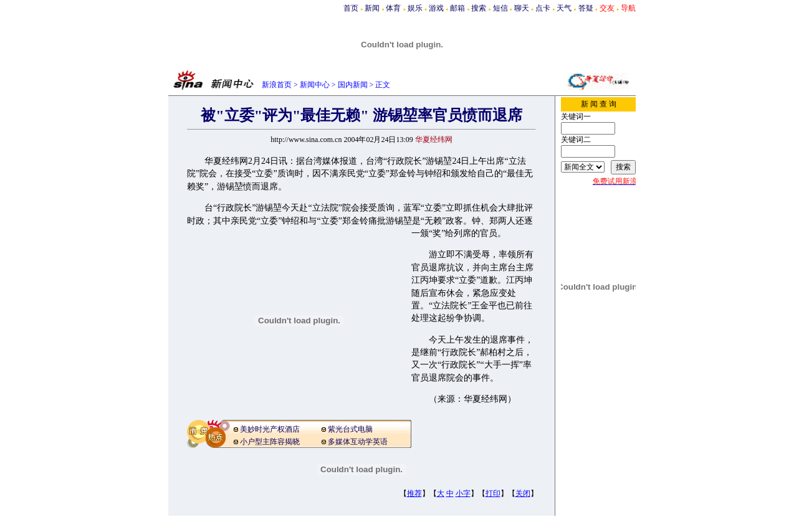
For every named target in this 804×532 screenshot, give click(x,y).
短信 (500, 8)
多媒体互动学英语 (358, 442)
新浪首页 (277, 85)
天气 (564, 8)
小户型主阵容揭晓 (270, 442)
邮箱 (457, 8)
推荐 (414, 493)
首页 (351, 8)
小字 (463, 493)
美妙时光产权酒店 (270, 429)
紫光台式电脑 (350, 429)
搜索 (479, 8)
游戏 (436, 8)
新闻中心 (315, 85)
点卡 (543, 8)
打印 (493, 493)
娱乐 (415, 8)
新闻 (372, 8)
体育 (393, 8)
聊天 (522, 8)
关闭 (523, 493)
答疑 (586, 8)
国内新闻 (353, 85)
